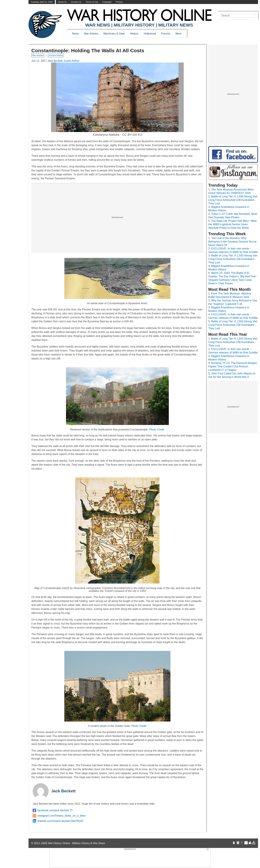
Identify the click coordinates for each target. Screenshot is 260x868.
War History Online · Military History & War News (77, 843)
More (179, 34)
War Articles (91, 34)
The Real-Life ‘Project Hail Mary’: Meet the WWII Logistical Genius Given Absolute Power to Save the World (232, 224)
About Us (62, 2)
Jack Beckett (63, 791)
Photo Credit (157, 430)
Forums (166, 34)
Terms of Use (92, 2)
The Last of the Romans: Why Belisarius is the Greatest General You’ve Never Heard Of (232, 242)
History (134, 34)
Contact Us (76, 2)
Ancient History (56, 55)
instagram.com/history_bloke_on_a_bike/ (59, 816)
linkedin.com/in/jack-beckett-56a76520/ (58, 821)
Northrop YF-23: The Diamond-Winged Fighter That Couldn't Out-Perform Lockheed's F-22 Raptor (232, 366)
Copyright (107, 2)
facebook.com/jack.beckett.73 (53, 810)
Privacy (119, 2)
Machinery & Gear (114, 34)
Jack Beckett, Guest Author (63, 61)
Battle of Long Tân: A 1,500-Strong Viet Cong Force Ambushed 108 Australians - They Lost (233, 200)
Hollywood (150, 34)
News (75, 34)
